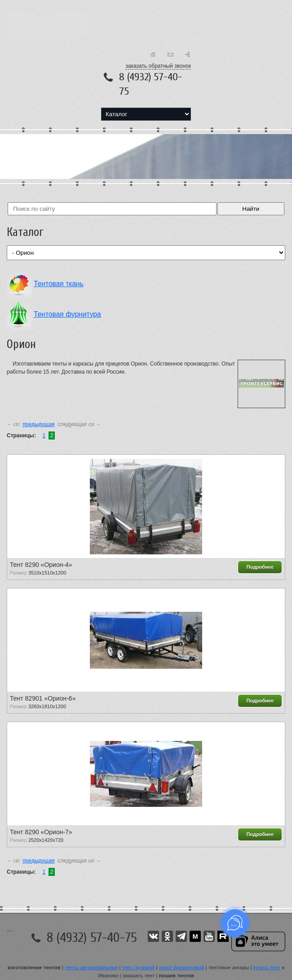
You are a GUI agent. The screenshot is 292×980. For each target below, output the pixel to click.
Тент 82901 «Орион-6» (43, 698)
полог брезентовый (181, 967)
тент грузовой (138, 967)
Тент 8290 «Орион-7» (41, 832)
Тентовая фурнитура (67, 314)
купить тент (267, 967)
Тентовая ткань (59, 284)
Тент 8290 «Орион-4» (41, 565)
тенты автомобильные (91, 967)
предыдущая (38, 424)
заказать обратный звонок (158, 66)
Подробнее (260, 567)
